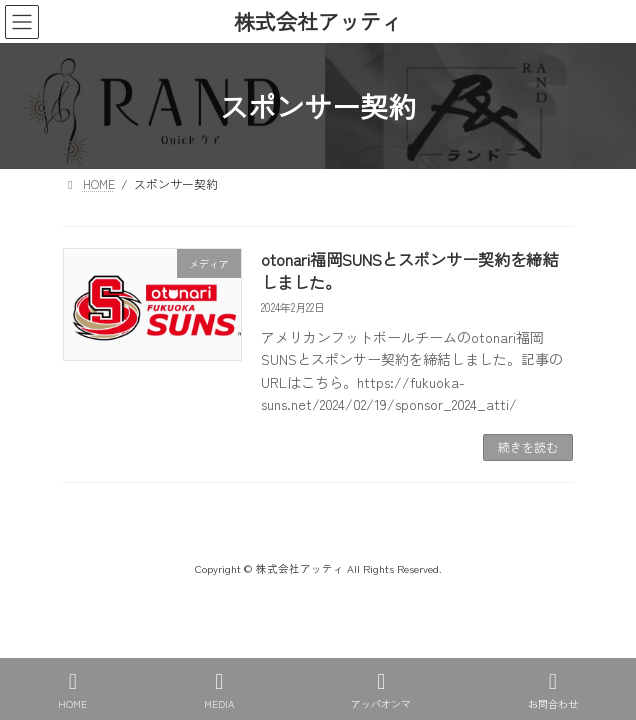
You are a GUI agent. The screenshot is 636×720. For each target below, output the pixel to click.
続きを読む (528, 446)
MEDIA (219, 690)
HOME (72, 690)
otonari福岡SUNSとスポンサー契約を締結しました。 (409, 270)
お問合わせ (553, 690)
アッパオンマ (381, 690)
